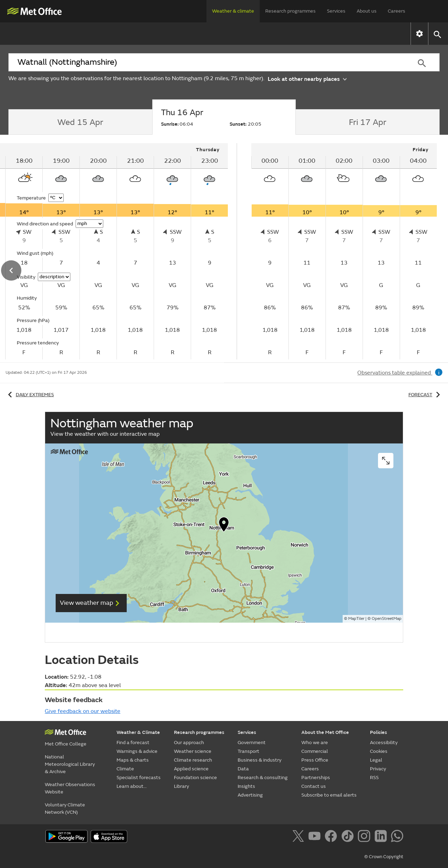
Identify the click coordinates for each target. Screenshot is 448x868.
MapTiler (356, 619)
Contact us (314, 786)
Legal (376, 760)
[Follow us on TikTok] (349, 837)
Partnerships (316, 778)
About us (367, 11)
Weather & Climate (138, 732)
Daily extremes (30, 395)
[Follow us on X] (299, 837)
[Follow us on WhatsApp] (397, 837)
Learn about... (353, 33)
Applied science (191, 769)
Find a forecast (59, 33)
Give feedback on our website (83, 711)
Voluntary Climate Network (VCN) (65, 808)
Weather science (193, 751)
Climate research (193, 760)
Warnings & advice (123, 33)
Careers (397, 11)
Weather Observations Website (70, 788)
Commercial (315, 751)
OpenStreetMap (387, 619)
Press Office (315, 760)
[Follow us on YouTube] (316, 837)
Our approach (189, 743)
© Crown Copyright (384, 857)
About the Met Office (325, 732)
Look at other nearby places (307, 79)
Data (243, 769)
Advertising (250, 795)
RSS (374, 778)
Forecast (425, 395)
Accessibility (384, 743)
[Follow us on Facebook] (332, 837)
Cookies (379, 751)
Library (181, 786)
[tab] (80, 122)
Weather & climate (233, 11)
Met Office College (66, 744)
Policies (379, 732)
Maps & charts (186, 33)
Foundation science (195, 778)
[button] (437, 34)
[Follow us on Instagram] (365, 837)
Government (252, 743)
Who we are (315, 743)
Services (336, 11)
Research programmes (290, 11)
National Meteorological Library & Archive (70, 764)
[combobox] (206, 62)
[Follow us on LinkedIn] (382, 837)
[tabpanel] (344, 251)
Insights (246, 786)
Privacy (378, 769)
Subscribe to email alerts (329, 795)
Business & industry (260, 760)
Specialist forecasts (290, 33)
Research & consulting (263, 778)
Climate (234, 33)
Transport (248, 751)
